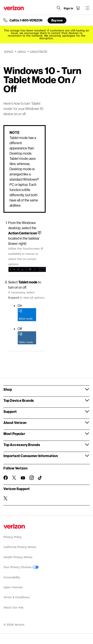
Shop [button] (8, 389)
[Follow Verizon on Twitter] (14, 478)
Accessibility (12, 577)
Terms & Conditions (17, 597)
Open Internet (13, 587)
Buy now (57, 20)
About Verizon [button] (15, 423)
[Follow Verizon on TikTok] (40, 478)
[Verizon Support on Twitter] (6, 498)
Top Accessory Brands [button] (22, 445)
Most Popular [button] (14, 434)
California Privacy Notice (20, 547)
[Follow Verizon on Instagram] (32, 478)
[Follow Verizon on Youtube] (23, 478)
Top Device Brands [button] (19, 400)
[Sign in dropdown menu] (68, 8)
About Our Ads (14, 607)
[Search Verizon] (59, 8)
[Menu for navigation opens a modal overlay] (87, 8)
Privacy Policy (13, 537)
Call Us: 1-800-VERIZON (26, 20)
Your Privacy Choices (21, 567)
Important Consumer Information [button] (31, 456)
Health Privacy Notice (18, 557)
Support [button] (10, 411)
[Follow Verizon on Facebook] (6, 478)
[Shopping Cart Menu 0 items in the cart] (78, 8)
